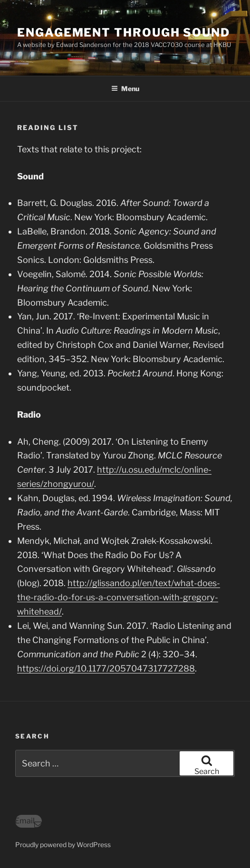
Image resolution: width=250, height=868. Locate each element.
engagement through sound (124, 33)
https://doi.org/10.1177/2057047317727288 (106, 668)
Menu (125, 89)
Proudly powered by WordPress (63, 845)
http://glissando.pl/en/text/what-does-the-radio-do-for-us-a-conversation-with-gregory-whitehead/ (119, 597)
